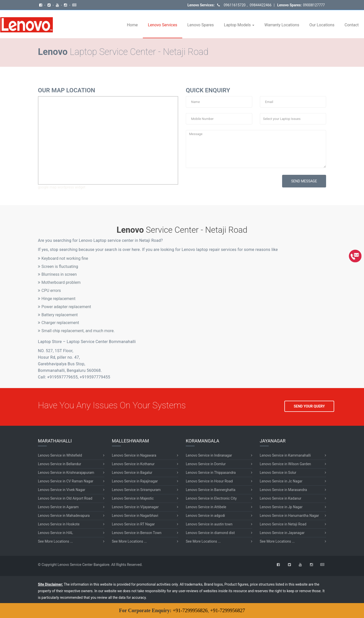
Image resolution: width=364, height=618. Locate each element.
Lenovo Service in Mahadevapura (64, 516)
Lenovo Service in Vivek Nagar (62, 490)
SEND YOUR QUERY (309, 406)
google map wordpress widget (62, 187)
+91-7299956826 (190, 610)
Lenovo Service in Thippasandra (211, 473)
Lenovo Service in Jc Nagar (281, 481)
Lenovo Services (163, 25)
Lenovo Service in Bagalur (132, 473)
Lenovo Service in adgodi (205, 516)
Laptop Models (239, 25)
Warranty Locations (282, 25)
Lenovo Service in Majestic (133, 498)
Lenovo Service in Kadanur (281, 498)
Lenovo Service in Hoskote (59, 524)
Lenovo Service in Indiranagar (209, 455)
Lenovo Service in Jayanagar (282, 533)
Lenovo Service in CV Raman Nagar (66, 481)
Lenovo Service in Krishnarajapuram (66, 473)
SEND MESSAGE (304, 181)
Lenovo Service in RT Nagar (133, 524)
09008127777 (314, 5)
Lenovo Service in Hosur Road (209, 481)
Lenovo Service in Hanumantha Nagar (289, 516)
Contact (352, 25)
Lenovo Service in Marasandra (283, 490)
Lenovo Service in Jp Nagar (281, 507)
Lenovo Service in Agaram (58, 507)
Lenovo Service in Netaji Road (283, 524)
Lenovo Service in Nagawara (134, 455)
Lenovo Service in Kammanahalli (285, 455)
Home (132, 25)
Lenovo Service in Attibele (206, 507)
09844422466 (260, 5)
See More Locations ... (55, 541)
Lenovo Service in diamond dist (210, 533)
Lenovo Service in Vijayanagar (135, 507)
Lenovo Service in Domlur (206, 464)
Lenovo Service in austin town (209, 524)
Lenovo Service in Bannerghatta (211, 490)
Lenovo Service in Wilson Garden (286, 464)
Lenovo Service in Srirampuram (136, 490)
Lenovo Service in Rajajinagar (135, 481)
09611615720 (235, 5)
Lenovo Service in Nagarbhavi (135, 516)
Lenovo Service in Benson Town (137, 533)
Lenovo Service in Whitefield (60, 455)
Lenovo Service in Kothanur (133, 464)
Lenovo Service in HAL (55, 533)
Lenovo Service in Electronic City (211, 498)
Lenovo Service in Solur (278, 473)
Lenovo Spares (201, 25)
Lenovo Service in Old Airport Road (65, 498)
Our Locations (322, 25)
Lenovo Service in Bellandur (60, 464)
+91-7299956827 (227, 610)
